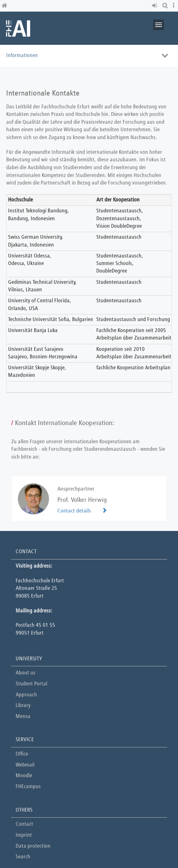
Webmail (25, 765)
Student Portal (32, 684)
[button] (156, 6)
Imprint (24, 835)
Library (23, 706)
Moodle (24, 776)
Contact (24, 824)
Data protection (33, 846)
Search (23, 857)
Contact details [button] (74, 511)
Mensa (23, 717)
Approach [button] (26, 695)
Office (22, 754)
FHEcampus (28, 787)
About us (26, 673)
